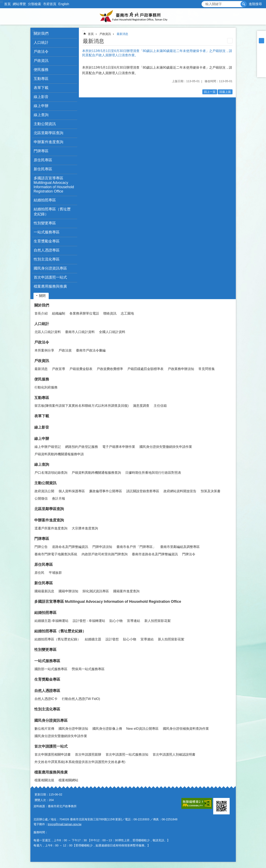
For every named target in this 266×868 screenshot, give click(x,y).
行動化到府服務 (46, 387)
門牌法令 (189, 554)
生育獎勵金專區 (47, 241)
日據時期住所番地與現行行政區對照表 (153, 473)
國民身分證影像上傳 (107, 729)
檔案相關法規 (44, 780)
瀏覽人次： (42, 800)
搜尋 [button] (244, 4)
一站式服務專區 (47, 661)
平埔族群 (55, 573)
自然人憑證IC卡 (46, 699)
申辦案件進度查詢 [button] (48, 142)
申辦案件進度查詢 (49, 520)
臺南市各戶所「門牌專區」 (136, 547)
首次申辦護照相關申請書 (53, 754)
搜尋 (205, 3)
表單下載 (41, 88)
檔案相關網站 (68, 780)
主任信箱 (160, 406)
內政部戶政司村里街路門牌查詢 (105, 554)
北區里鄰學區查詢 (48, 133)
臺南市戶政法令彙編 (91, 350)
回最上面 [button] (225, 92)
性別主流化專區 (47, 259)
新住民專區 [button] (43, 169)
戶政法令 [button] (41, 52)
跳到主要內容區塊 (2, 2)
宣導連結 (134, 621)
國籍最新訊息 (44, 591)
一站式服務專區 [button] (47, 232)
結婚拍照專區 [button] (45, 200)
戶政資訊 (105, 34)
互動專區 (42, 398)
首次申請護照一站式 (51, 746)
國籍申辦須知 (68, 591)
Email (261, 73)
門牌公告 (41, 547)
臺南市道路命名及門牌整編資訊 (155, 554)
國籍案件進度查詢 (126, 591)
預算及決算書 (211, 491)
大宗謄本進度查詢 (85, 528)
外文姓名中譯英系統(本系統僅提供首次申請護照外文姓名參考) (80, 762)
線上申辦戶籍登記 (48, 447)
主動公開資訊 (45, 483)
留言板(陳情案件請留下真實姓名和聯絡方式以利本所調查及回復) (82, 406)
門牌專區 (42, 539)
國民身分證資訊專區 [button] (50, 268)
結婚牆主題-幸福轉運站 (51, 621)
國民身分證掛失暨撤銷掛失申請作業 (166, 447)
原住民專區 (44, 565)
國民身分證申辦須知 (73, 729)
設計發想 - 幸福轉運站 (89, 621)
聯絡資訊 (110, 313)
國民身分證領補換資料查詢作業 (186, 729)
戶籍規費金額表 (81, 369)
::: (1, 2)
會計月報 (59, 499)
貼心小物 (116, 621)
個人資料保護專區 (72, 491)
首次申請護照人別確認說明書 (174, 754)
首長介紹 (41, 313)
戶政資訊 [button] (41, 61)
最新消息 (122, 34)
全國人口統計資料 (112, 332)
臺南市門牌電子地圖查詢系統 (56, 554)
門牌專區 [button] (41, 151)
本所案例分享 (44, 350)
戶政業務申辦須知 (181, 369)
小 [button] (261, 35)
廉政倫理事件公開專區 (106, 491)
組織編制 (59, 313)
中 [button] (261, 41)
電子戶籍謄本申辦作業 (119, 447)
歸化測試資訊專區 (96, 591)
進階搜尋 (255, 4)
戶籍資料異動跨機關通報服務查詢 (96, 473)
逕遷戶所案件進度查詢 (51, 528)
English (64, 4)
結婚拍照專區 (45, 613)
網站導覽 (19, 4)
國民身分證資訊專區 (51, 720)
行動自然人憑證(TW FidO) (81, 699)
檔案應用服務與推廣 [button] (50, 286)
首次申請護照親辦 (88, 754)
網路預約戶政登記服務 (82, 447)
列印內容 (230, 41)
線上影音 (41, 97)
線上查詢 (42, 465)
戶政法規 (65, 350)
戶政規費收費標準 (110, 369)
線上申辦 (42, 439)
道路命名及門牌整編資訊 (70, 547)
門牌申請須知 (102, 547)
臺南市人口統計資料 (80, 332)
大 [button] (261, 46)
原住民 (39, 573)
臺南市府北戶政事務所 (133, 16)
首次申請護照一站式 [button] (50, 277)
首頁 (7, 4)
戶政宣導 (59, 369)
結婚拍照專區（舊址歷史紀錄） (60, 631)
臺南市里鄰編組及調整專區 (180, 547)
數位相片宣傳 (44, 729)
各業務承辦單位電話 (84, 313)
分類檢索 (35, 4)
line (261, 67)
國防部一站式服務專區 (51, 669)
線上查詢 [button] (41, 115)
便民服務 (42, 379)
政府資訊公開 (44, 491)
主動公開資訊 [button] (45, 124)
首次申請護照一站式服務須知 (127, 754)
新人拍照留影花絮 (158, 621)
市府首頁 (50, 4)
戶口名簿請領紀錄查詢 (51, 473)
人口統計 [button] (41, 43)
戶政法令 (42, 342)
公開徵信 (41, 499)
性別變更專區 (45, 223)
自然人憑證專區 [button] (47, 250)
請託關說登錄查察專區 (143, 491)
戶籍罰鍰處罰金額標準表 (145, 369)
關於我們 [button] (41, 33)
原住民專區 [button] (43, 160)
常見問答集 (207, 369)
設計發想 (112, 639)
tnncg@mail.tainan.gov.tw (65, 824)
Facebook (261, 51)
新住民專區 (44, 583)
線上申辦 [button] (41, 106)
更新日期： (42, 794)
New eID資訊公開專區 (142, 729)
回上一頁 (210, 92)
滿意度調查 (141, 406)
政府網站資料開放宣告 (180, 491)
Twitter (261, 62)
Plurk (261, 57)
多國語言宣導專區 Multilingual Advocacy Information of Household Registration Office (54, 185)
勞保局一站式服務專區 (88, 669)
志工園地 (127, 313)
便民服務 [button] (41, 70)
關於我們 (42, 305)
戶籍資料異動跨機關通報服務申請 (59, 454)
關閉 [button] (42, 296)
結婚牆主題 (93, 639)
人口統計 (42, 324)
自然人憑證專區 (47, 691)
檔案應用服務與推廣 (51, 772)
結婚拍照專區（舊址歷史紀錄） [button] (52, 212)
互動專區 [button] (41, 79)
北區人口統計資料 (48, 332)
